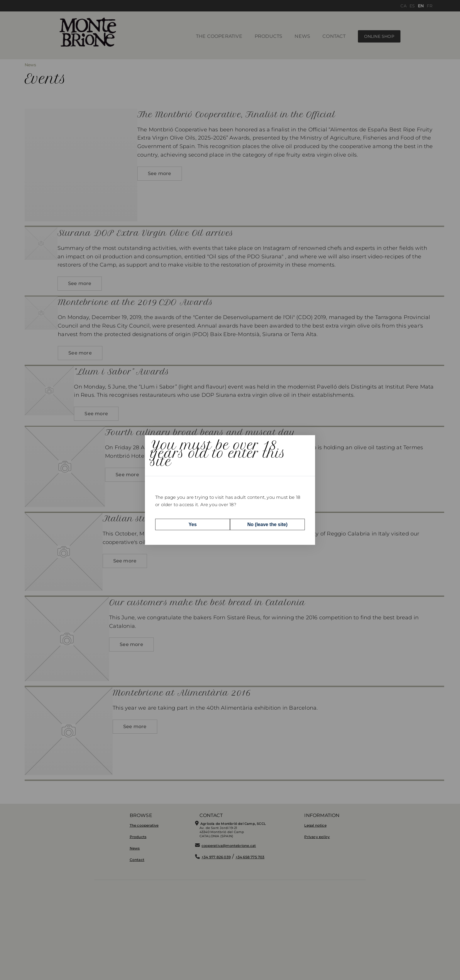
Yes (193, 524)
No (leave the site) (267, 524)
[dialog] (230, 490)
